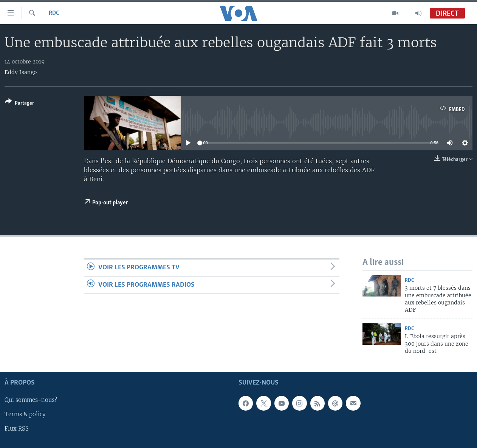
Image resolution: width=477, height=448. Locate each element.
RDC (54, 13)
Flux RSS (17, 429)
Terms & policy (25, 414)
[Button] (19, 104)
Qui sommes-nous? (31, 400)
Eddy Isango (21, 72)
